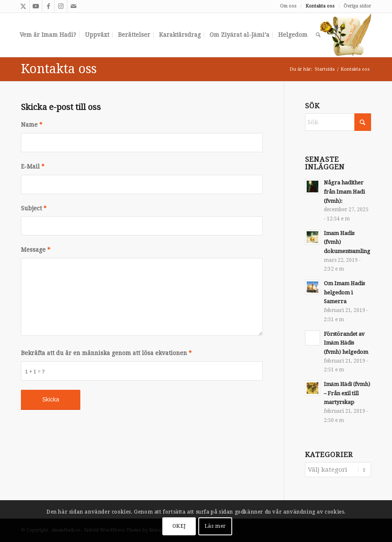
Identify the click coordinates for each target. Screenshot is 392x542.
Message (36, 250)
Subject (34, 208)
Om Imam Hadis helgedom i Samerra (344, 292)
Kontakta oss (320, 6)
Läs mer (215, 526)
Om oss (288, 6)
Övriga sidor (357, 6)
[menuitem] (288, 6)
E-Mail (33, 166)
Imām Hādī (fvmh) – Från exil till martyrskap (347, 393)
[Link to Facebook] (48, 6)
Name (32, 125)
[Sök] (318, 35)
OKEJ (179, 526)
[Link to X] (23, 6)
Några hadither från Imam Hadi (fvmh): (344, 192)
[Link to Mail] (74, 6)
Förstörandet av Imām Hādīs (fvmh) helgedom (346, 343)
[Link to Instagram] (61, 6)
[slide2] (345, 35)
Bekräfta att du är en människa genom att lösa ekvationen (106, 353)
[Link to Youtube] (36, 6)
